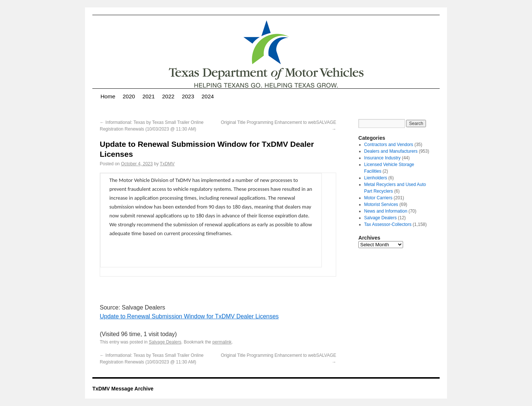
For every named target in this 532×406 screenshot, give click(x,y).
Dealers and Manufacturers (391, 151)
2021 (148, 96)
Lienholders (376, 178)
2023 (188, 96)
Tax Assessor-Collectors (388, 224)
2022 (168, 96)
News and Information (386, 211)
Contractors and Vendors (389, 145)
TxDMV (167, 164)
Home (108, 96)
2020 (129, 96)
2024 (208, 96)
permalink (222, 342)
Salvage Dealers (165, 342)
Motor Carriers (378, 198)
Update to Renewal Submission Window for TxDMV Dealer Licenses (189, 316)
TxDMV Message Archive (123, 389)
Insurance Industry (383, 158)
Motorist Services (381, 204)
